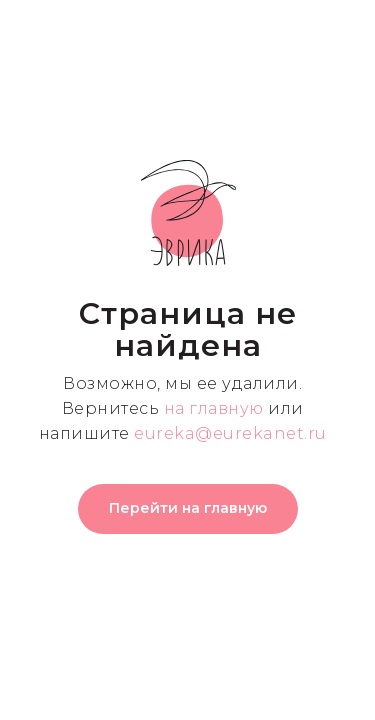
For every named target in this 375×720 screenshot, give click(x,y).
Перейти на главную (188, 508)
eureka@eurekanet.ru (230, 433)
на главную (214, 408)
